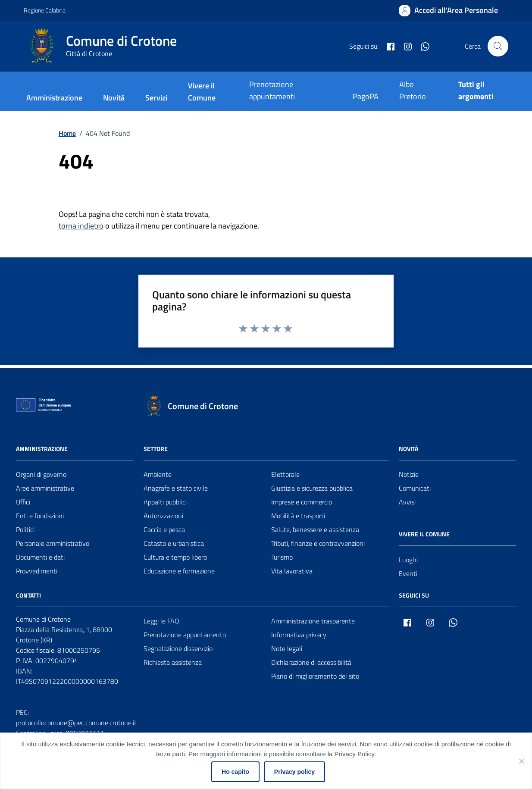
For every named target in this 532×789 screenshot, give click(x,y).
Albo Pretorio (413, 90)
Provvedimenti (37, 571)
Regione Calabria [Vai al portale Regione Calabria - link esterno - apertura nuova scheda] (45, 10)
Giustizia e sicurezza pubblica (312, 488)
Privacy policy (294, 772)
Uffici (23, 502)
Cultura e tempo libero (175, 557)
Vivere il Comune (202, 92)
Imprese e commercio (302, 502)
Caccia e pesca (164, 529)
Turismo (282, 557)
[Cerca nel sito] (498, 46)
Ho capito (235, 772)
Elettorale (285, 474)
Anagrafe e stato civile (176, 488)
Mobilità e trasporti (298, 516)
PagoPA (366, 96)
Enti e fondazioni (40, 516)
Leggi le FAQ (161, 621)
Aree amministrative (45, 488)
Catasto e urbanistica (174, 543)
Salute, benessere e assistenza (315, 529)
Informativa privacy (299, 635)
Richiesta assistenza (173, 662)
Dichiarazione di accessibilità (311, 662)
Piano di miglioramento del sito (315, 676)
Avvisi (407, 502)
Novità (114, 98)
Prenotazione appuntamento (185, 635)
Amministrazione (54, 98)
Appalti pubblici (165, 502)
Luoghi (408, 560)
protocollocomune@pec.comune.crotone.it (76, 723)
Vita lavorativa (292, 571)
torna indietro (81, 226)
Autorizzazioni (163, 516)
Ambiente (158, 474)
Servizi (156, 98)
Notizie (409, 474)
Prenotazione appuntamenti (272, 90)
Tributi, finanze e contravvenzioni (318, 543)
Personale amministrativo (53, 543)
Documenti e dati (40, 557)
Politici (25, 529)
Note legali (287, 648)
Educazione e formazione (179, 571)
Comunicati (415, 488)
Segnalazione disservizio (178, 648)
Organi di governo (41, 474)
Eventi (408, 573)
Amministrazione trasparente (313, 621)
